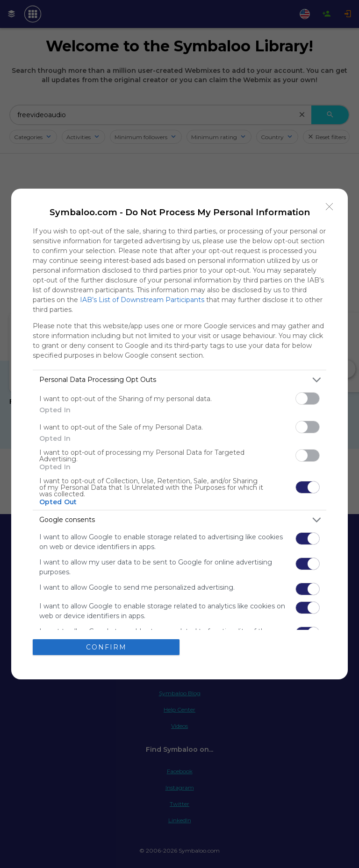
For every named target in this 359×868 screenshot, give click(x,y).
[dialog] (179, 434)
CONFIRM (106, 647)
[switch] (308, 399)
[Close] (330, 207)
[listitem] (179, 380)
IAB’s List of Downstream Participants (142, 300)
